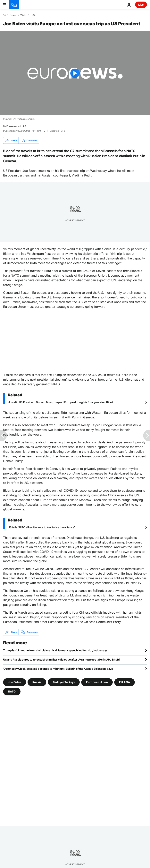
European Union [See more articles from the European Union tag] (97, 682)
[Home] (4, 15)
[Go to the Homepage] (14, 5)
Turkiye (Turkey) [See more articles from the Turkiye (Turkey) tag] (64, 682)
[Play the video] (75, 73)
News (13, 15)
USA (33, 15)
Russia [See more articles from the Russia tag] (37, 682)
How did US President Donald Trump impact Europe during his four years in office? (61, 402)
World (23, 15)
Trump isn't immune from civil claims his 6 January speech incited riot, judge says (55, 650)
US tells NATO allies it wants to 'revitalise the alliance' (41, 527)
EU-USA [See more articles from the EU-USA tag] (125, 682)
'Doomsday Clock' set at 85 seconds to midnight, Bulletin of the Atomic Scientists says (58, 669)
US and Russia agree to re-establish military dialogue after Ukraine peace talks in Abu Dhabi (61, 659)
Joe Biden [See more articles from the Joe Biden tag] (15, 682)
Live (141, 5)
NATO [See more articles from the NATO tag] (12, 691)
